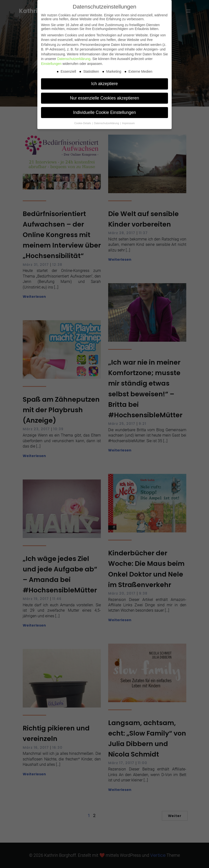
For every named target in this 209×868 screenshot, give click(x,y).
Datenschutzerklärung (74, 59)
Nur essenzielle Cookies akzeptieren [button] (104, 98)
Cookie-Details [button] (83, 123)
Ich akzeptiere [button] (105, 84)
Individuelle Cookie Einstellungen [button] (105, 112)
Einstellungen (51, 64)
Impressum (128, 123)
